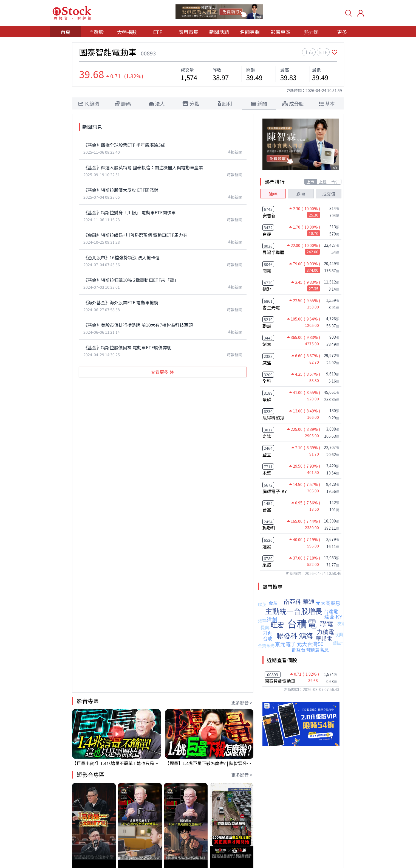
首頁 (66, 32)
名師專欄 (250, 32)
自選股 (96, 32)
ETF (158, 32)
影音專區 (281, 32)
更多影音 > (242, 703)
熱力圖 (311, 32)
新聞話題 (219, 32)
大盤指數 (127, 32)
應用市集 (188, 32)
